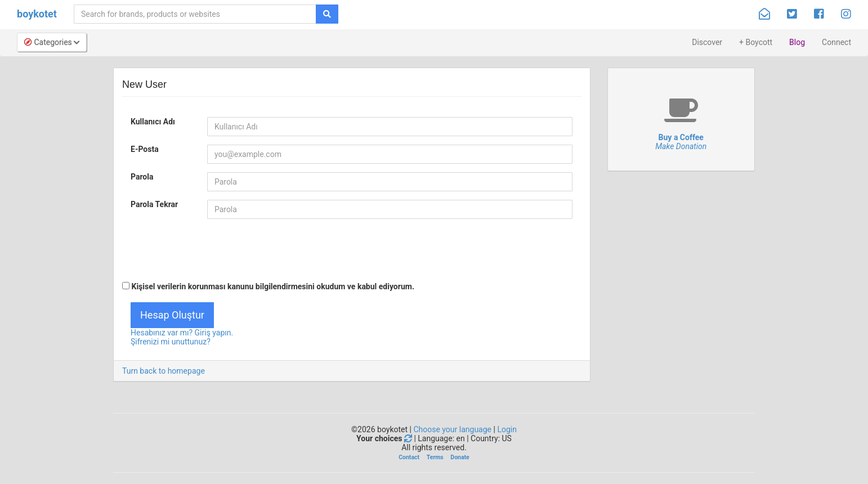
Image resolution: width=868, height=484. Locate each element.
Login (507, 429)
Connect (836, 42)
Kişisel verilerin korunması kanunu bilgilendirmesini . (268, 286)
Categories (52, 42)
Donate (460, 457)
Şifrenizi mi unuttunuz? (171, 342)
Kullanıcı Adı (153, 122)
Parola (142, 177)
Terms (435, 457)
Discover (707, 42)
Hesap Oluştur (172, 315)
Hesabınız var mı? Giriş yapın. (182, 333)
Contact (409, 457)
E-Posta (145, 149)
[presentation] (208, 249)
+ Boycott (756, 42)
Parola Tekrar (154, 204)
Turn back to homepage (164, 371)
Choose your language (452, 429)
